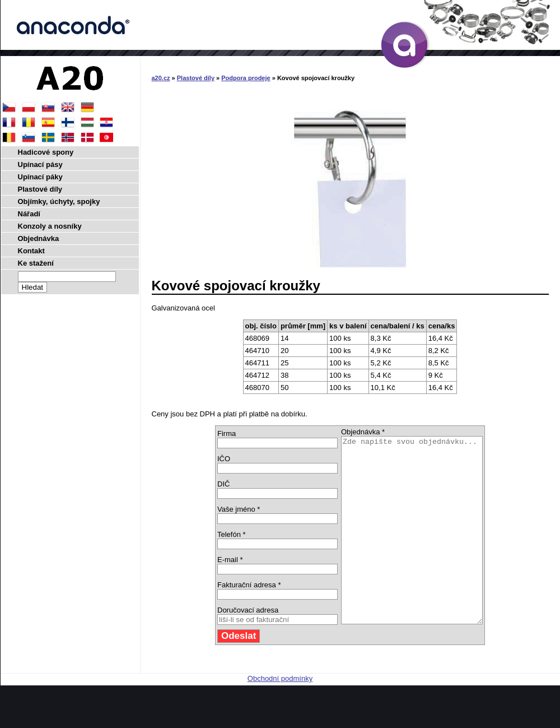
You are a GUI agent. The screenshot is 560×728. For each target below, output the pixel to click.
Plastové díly (196, 78)
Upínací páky (40, 177)
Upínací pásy (40, 164)
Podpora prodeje (246, 78)
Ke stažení (36, 263)
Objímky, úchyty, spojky (59, 201)
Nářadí (29, 214)
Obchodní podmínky (280, 715)
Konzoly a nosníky (50, 226)
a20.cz (161, 78)
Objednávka (39, 238)
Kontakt (31, 251)
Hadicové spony (46, 152)
